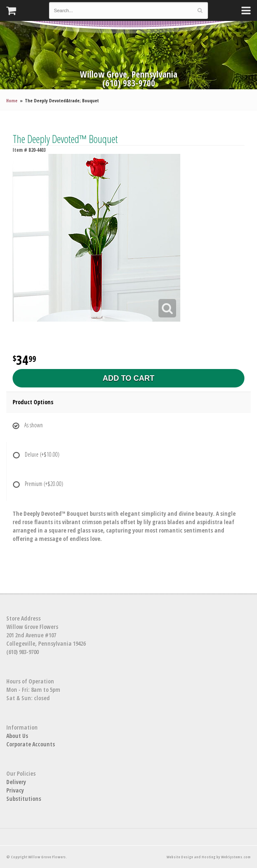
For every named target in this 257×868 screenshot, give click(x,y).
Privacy (15, 790)
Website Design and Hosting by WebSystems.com (209, 857)
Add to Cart (129, 378)
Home (12, 100)
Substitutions (24, 799)
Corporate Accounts (31, 744)
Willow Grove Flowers (129, 45)
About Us (17, 736)
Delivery (16, 782)
